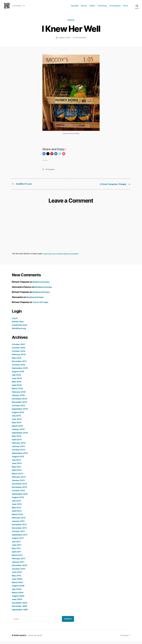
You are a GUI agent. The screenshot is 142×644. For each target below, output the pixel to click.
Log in (15, 321)
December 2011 (20, 528)
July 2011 (17, 545)
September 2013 (20, 456)
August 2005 (18, 599)
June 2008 (17, 582)
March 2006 (18, 596)
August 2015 (18, 415)
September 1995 (20, 613)
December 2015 (20, 402)
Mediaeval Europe (41, 285)
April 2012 (17, 514)
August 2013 (18, 460)
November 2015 (20, 405)
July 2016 (17, 378)
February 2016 (19, 395)
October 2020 (19, 351)
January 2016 (19, 398)
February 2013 (19, 480)
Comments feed (20, 328)
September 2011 (20, 538)
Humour (84, 7)
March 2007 (18, 585)
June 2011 (17, 548)
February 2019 (19, 357)
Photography (50, 173)
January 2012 (19, 524)
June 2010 (17, 575)
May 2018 (17, 361)
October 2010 (19, 572)
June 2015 (17, 422)
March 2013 (18, 477)
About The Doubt (36, 638)
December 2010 (20, 568)
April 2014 (17, 443)
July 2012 (17, 504)
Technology (102, 7)
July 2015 (17, 419)
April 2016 (17, 388)
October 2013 (19, 453)
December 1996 (20, 609)
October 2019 (19, 354)
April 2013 (17, 473)
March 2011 (18, 558)
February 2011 (19, 562)
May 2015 (17, 426)
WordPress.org (19, 331)
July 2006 (17, 592)
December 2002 (20, 606)
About (125, 7)
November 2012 (20, 490)
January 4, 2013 (64, 41)
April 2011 (17, 555)
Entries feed (18, 325)
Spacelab (75, 7)
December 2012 (20, 487)
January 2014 (19, 449)
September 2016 (20, 371)
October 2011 (18, 534)
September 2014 (20, 436)
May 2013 (17, 470)
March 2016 (18, 391)
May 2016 (17, 385)
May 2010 (17, 579)
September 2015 (20, 412)
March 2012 (18, 517)
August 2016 (18, 375)
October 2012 (19, 494)
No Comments (81, 41)
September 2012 (20, 497)
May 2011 (17, 551)
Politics (92, 7)
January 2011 (18, 565)
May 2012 (17, 511)
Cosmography (115, 7)
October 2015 (19, 409)
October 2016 (19, 368)
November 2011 (20, 531)
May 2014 (17, 439)
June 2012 (17, 507)
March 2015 (18, 429)
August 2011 (18, 541)
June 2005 (17, 602)
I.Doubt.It (22, 638)
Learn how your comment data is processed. (61, 257)
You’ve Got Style (41, 305)
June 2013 (17, 466)
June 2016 (17, 381)
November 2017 (20, 364)
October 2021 (19, 347)
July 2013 (17, 463)
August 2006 (18, 589)
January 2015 (19, 432)
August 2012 (18, 500)
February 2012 (19, 521)
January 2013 (19, 483)
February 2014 (19, 446)
